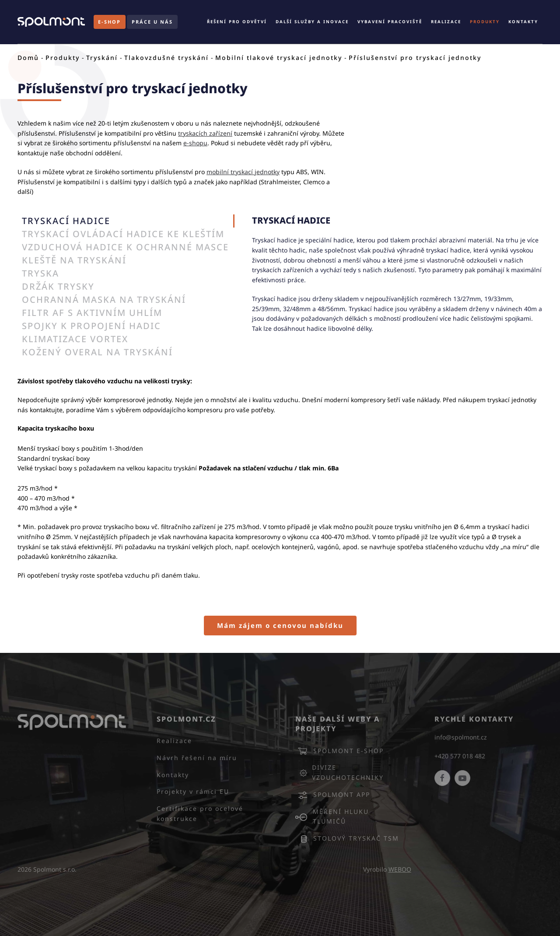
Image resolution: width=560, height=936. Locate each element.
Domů (28, 58)
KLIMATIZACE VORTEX (75, 339)
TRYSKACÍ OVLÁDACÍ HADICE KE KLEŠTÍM (123, 234)
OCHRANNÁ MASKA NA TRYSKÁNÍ (104, 300)
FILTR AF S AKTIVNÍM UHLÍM (92, 313)
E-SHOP (109, 22)
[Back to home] (51, 22)
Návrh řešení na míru (197, 758)
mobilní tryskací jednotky (243, 172)
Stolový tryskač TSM (347, 839)
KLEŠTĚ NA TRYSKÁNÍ (74, 260)
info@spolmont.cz (461, 737)
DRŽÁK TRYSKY (58, 286)
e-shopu (195, 143)
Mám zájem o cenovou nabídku (280, 625)
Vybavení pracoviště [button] (390, 22)
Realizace (446, 22)
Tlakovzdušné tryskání (166, 58)
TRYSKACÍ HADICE (66, 221)
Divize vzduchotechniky (339, 772)
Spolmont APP (333, 795)
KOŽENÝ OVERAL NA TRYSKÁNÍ (97, 352)
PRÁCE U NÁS (152, 22)
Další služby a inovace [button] (312, 22)
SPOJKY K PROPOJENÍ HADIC (91, 326)
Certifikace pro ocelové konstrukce (200, 813)
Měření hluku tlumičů (332, 817)
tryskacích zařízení (205, 133)
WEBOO (400, 869)
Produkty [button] (485, 22)
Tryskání (102, 58)
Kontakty (523, 22)
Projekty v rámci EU (193, 791)
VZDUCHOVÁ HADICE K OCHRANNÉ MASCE (125, 247)
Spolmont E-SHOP (339, 751)
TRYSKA (40, 273)
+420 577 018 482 (460, 756)
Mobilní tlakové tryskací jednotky (279, 58)
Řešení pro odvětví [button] (237, 22)
